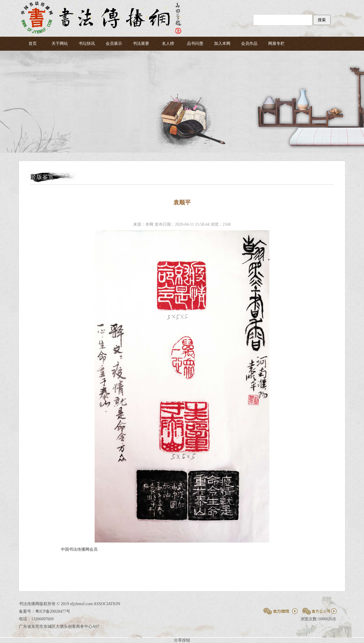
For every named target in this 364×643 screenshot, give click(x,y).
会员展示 (114, 44)
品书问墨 (195, 44)
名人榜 (168, 44)
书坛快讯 (87, 44)
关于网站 (60, 44)
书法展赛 (141, 44)
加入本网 (222, 44)
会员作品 (249, 44)
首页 (33, 44)
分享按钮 (182, 640)
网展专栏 (276, 44)
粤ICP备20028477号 (53, 611)
